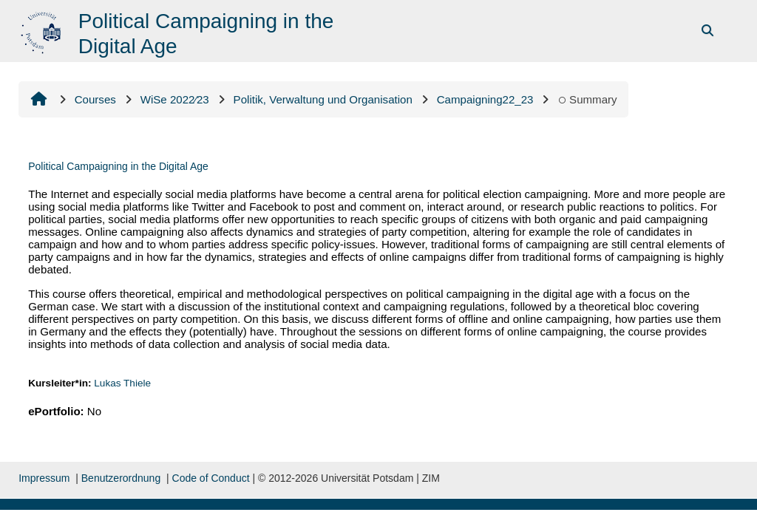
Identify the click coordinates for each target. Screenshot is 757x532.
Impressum (44, 478)
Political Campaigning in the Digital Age (118, 166)
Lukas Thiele (122, 383)
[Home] (43, 30)
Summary (587, 99)
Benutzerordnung (121, 478)
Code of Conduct (211, 478)
